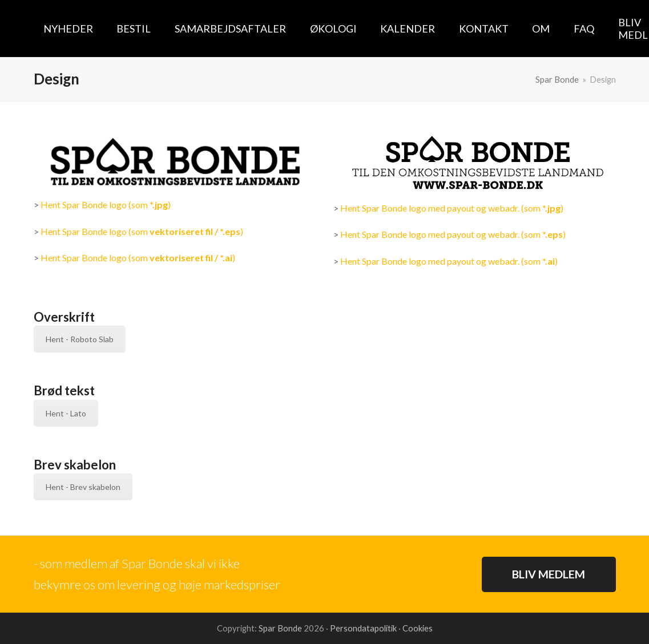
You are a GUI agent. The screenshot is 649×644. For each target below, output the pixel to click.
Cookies (418, 628)
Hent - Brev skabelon (83, 487)
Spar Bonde (280, 628)
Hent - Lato (66, 413)
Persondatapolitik (364, 628)
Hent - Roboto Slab (80, 339)
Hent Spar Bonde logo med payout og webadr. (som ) (452, 208)
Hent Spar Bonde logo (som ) (106, 204)
